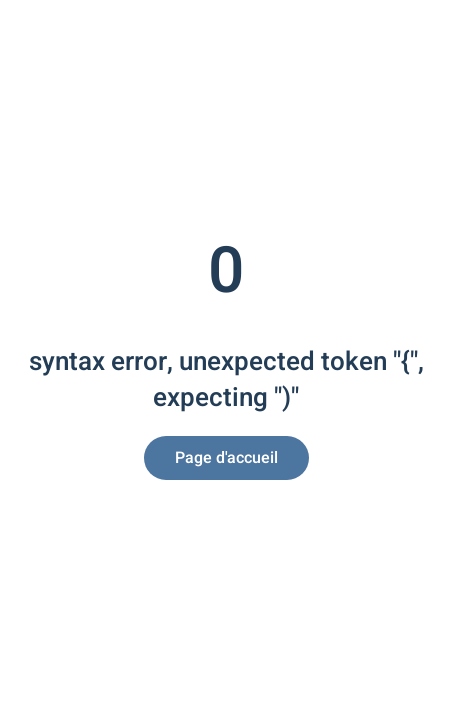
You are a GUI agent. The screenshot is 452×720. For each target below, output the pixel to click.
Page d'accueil (226, 458)
